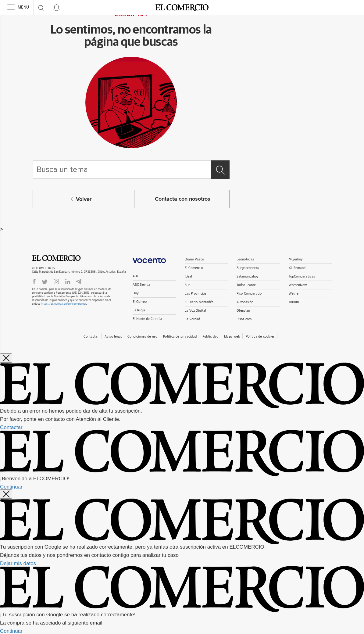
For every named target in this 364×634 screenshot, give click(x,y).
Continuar (11, 487)
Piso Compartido (249, 294)
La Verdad (193, 319)
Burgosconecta (248, 268)
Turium (294, 302)
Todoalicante (246, 285)
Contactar (91, 337)
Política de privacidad (180, 337)
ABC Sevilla (141, 285)
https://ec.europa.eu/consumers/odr (63, 304)
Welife (294, 294)
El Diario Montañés (199, 302)
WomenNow (298, 285)
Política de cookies (260, 337)
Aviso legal (113, 337)
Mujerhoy (296, 259)
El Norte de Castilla (147, 319)
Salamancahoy (248, 276)
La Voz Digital (196, 311)
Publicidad (210, 337)
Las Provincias (196, 294)
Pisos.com (244, 319)
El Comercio (56, 258)
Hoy (136, 293)
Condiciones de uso (142, 337)
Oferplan (243, 311)
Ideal (189, 276)
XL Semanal (298, 268)
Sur (187, 285)
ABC (136, 276)
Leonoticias (245, 259)
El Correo (140, 302)
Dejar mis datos (18, 563)
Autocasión (245, 302)
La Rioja (139, 310)
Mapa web (232, 337)
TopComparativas (302, 276)
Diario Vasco (194, 259)
